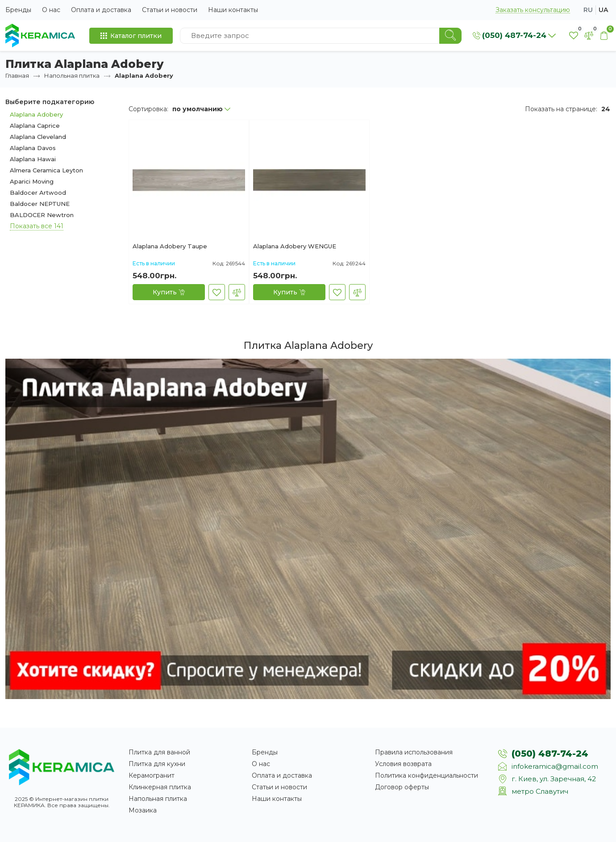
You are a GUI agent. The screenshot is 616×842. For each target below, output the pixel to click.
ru (588, 10)
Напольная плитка (72, 75)
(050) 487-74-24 (550, 754)
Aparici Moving (32, 181)
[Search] (450, 36)
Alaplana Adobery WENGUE (295, 247)
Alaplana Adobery (36, 114)
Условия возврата (403, 764)
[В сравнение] (237, 292)
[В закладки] (217, 292)
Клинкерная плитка (160, 787)
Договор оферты (402, 787)
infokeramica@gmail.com (555, 766)
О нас (51, 10)
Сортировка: (148, 109)
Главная (17, 75)
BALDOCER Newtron (42, 215)
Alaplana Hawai (33, 159)
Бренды (18, 10)
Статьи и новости (170, 10)
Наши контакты (233, 10)
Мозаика (143, 810)
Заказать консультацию (533, 10)
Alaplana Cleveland (38, 137)
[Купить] (169, 292)
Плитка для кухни (157, 764)
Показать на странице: (561, 109)
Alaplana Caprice (35, 126)
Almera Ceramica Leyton (46, 170)
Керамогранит (152, 775)
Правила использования (414, 752)
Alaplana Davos (33, 148)
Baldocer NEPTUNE (40, 204)
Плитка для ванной (159, 752)
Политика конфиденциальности (427, 775)
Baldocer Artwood (38, 193)
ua (603, 10)
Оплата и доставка (101, 10)
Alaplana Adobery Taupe (170, 247)
